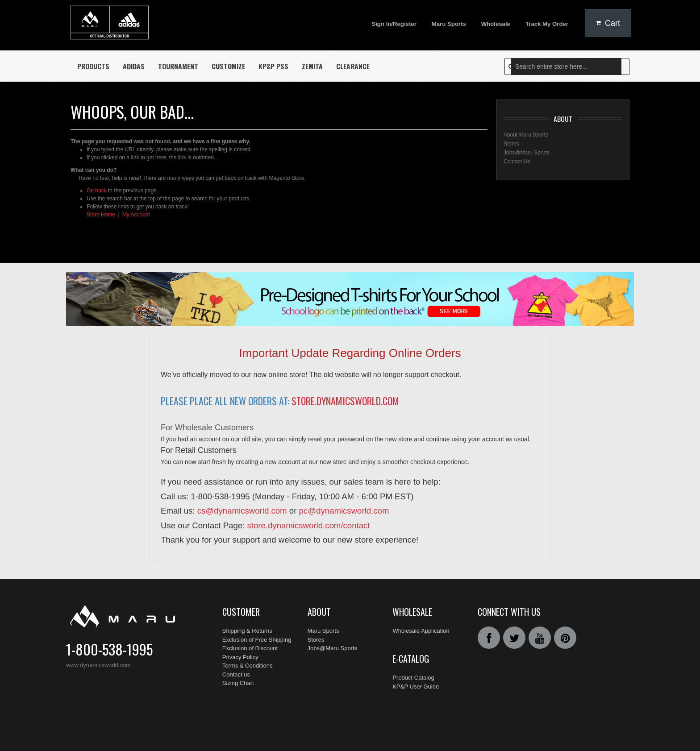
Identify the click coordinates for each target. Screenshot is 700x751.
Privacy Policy (240, 655)
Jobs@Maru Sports (527, 151)
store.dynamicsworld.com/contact (308, 524)
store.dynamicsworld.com (345, 399)
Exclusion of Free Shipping (257, 638)
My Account (136, 213)
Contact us (236, 673)
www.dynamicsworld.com (98, 664)
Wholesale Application (421, 629)
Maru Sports (323, 629)
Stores (511, 142)
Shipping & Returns (247, 629)
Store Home (101, 213)
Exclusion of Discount (250, 647)
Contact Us (517, 160)
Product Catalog (413, 667)
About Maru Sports (526, 133)
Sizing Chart (238, 682)
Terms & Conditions (248, 664)
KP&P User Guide (416, 676)
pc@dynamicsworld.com (344, 509)
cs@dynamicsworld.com (242, 509)
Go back (97, 189)
